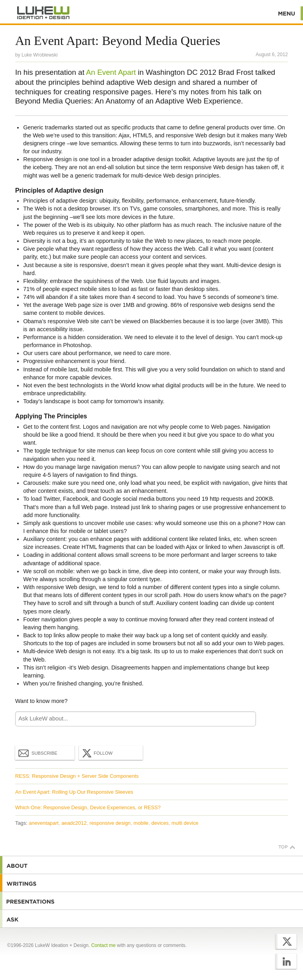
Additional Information (43, 13)
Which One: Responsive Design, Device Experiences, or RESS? (88, 807)
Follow (96, 753)
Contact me (103, 945)
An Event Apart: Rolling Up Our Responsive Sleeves (74, 792)
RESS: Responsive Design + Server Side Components (77, 776)
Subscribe (38, 753)
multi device (185, 823)
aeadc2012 (74, 823)
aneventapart (44, 823)
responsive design (110, 823)
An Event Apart (111, 72)
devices (160, 823)
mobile (141, 823)
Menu (287, 13)
